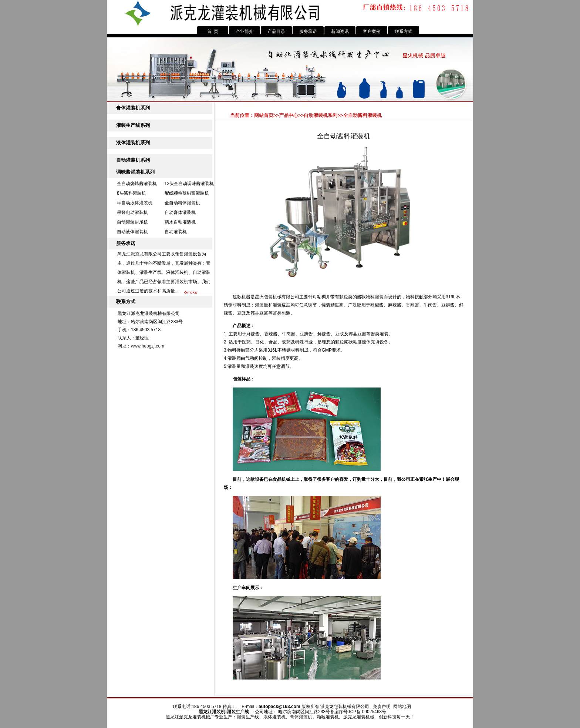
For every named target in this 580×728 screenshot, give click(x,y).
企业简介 (245, 31)
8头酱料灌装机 (131, 193)
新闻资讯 (340, 31)
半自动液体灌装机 (135, 203)
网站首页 (264, 115)
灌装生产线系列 (133, 125)
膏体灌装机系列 (133, 108)
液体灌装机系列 (133, 143)
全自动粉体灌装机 (182, 203)
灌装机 (219, 712)
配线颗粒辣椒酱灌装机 (187, 193)
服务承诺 (308, 31)
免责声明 (382, 707)
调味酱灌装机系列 (135, 172)
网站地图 (402, 707)
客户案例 (372, 31)
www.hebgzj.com (148, 346)
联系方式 (404, 31)
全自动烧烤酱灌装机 (137, 184)
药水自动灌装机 (180, 222)
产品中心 (289, 115)
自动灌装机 (176, 232)
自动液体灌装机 (132, 232)
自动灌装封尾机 (132, 222)
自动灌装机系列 (133, 160)
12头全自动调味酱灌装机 (189, 184)
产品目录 (276, 31)
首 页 (213, 31)
